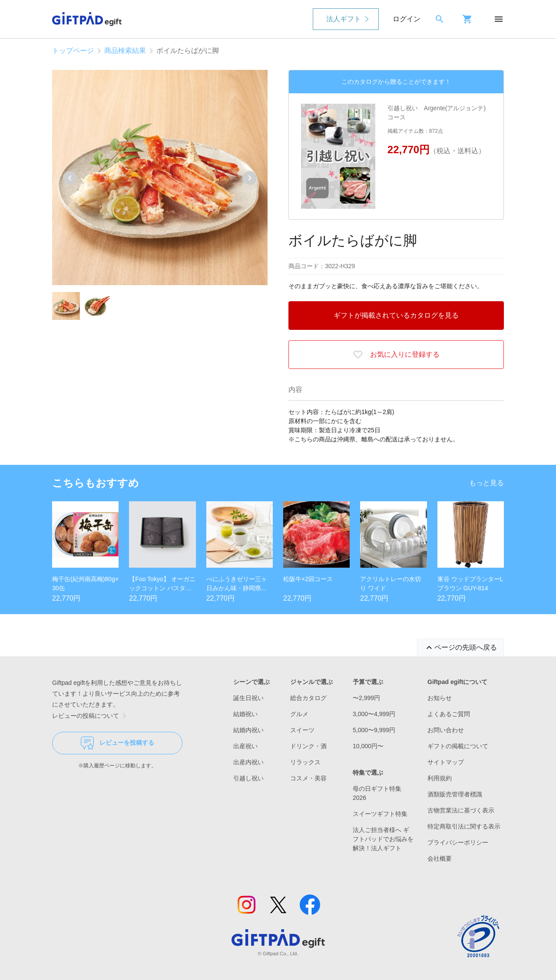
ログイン (407, 19)
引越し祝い (248, 778)
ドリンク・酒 (308, 746)
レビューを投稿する (117, 743)
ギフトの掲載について (458, 746)
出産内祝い (248, 762)
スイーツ (302, 730)
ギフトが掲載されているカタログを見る (396, 315)
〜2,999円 (366, 698)
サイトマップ (446, 762)
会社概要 (440, 858)
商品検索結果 (125, 51)
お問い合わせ (446, 730)
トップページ (73, 51)
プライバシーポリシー (458, 842)
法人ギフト (344, 19)
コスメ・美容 (308, 778)
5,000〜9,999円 (374, 730)
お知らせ (440, 698)
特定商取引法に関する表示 (464, 826)
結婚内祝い (248, 730)
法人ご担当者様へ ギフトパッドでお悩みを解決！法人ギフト (383, 839)
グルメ (299, 714)
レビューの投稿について (91, 716)
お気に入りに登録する (396, 355)
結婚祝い (245, 714)
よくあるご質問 (449, 714)
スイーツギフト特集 (380, 814)
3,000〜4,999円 (374, 714)
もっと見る (486, 483)
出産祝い (245, 746)
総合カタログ (308, 698)
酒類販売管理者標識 (455, 794)
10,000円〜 (368, 746)
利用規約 (440, 778)
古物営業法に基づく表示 (461, 810)
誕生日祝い (248, 698)
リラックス (305, 762)
